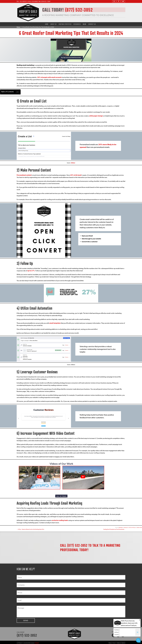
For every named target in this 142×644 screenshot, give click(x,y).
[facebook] (119, 1)
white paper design (96, 116)
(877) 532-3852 (77, 545)
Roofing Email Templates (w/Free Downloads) (114, 529)
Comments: (117, 635)
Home (47, 24)
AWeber (73, 163)
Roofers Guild (139, 527)
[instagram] (114, 1)
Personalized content (24, 175)
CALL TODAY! (69, 10)
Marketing (121, 527)
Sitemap (37, 643)
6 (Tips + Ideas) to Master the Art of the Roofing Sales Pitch (30, 529)
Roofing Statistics (65, 24)
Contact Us (92, 24)
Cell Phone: (116, 632)
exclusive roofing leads (60, 520)
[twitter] (123, 1)
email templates (55, 323)
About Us (54, 24)
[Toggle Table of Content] (17, 92)
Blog (85, 24)
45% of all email (76, 175)
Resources (77, 24)
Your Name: (117, 630)
